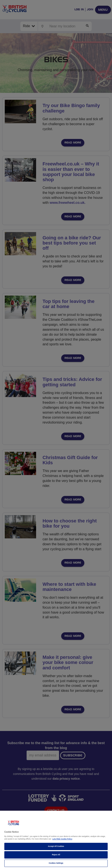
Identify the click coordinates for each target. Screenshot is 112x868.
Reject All (56, 855)
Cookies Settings (56, 863)
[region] (56, 839)
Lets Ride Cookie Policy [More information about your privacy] (62, 839)
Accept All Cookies (56, 846)
